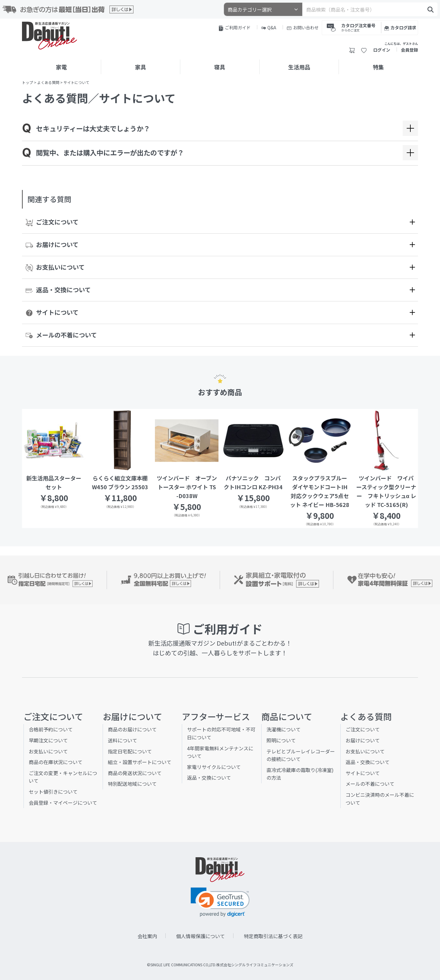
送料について (123, 740)
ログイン (382, 50)
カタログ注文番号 (358, 27)
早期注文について (48, 740)
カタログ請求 (400, 27)
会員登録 (409, 50)
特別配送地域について (132, 784)
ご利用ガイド (235, 28)
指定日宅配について (130, 751)
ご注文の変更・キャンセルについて (63, 777)
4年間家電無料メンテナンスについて (220, 752)
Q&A (269, 27)
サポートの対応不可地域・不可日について (221, 733)
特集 (378, 67)
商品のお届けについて (132, 729)
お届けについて (52, 244)
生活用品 (299, 67)
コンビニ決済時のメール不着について (380, 799)
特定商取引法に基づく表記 (273, 936)
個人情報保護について (200, 936)
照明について (281, 740)
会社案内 (147, 936)
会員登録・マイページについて (63, 803)
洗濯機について (284, 729)
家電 (61, 67)
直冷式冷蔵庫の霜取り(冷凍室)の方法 (300, 774)
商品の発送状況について (135, 773)
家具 (141, 67)
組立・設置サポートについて (140, 762)
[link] (220, 902)
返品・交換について (58, 290)
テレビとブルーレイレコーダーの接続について (301, 755)
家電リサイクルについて (214, 767)
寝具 (220, 67)
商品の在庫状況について (56, 762)
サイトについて (52, 312)
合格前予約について (51, 729)
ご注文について (52, 222)
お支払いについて (55, 267)
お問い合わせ (303, 27)
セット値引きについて (53, 792)
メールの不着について (61, 335)
